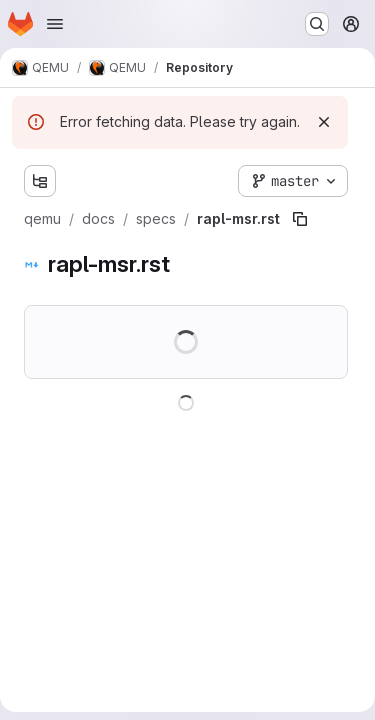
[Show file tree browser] (40, 181)
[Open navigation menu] (55, 24)
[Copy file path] (300, 219)
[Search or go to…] (317, 24)
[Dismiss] (324, 122)
